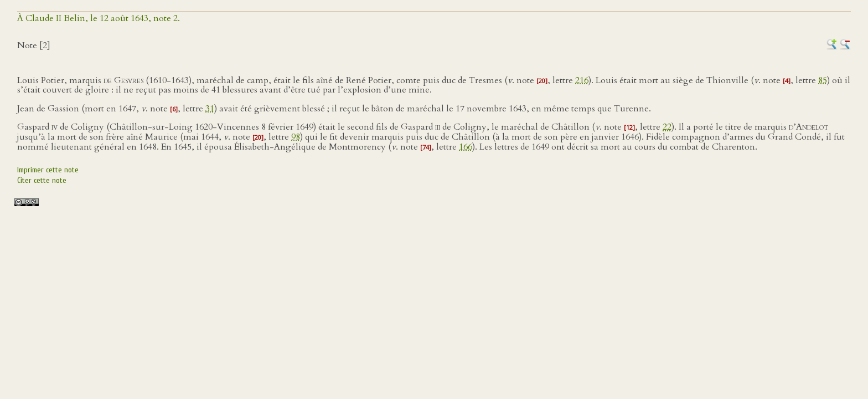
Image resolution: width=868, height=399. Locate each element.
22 (667, 127)
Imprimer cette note (48, 170)
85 (823, 80)
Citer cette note (42, 180)
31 (210, 109)
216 (582, 80)
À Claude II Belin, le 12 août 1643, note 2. (99, 18)
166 (466, 147)
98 (296, 137)
